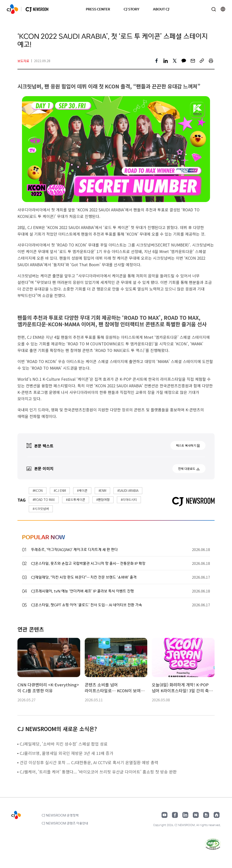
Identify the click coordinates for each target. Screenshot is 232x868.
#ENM (102, 490)
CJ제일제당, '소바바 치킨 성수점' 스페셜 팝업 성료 (64, 744)
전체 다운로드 (187, 469)
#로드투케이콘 (76, 500)
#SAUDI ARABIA (128, 490)
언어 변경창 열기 (223, 9)
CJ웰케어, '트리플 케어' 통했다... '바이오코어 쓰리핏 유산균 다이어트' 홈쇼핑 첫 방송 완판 (98, 772)
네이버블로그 (196, 815)
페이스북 (175, 815)
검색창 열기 (214, 9)
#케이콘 (82, 490)
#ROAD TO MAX (44, 500)
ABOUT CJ (161, 9)
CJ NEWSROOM (12, 9)
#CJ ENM (60, 490)
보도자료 (23, 61)
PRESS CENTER (98, 9)
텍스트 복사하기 (186, 445)
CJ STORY (132, 9)
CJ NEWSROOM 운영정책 (60, 815)
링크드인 (185, 815)
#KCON (38, 490)
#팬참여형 (103, 500)
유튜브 (164, 815)
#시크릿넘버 (41, 509)
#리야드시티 (129, 500)
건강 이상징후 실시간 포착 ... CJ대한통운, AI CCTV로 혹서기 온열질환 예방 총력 (89, 762)
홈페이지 (217, 815)
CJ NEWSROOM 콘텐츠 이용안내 (65, 823)
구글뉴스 (206, 815)
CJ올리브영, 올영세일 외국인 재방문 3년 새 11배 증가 (66, 753)
